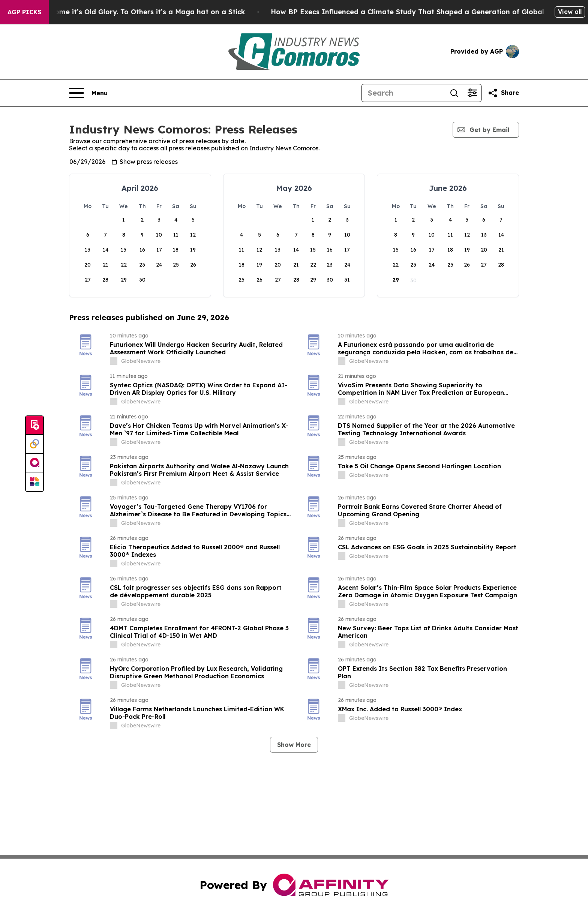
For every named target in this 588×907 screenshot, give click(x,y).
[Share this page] (503, 93)
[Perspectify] (34, 444)
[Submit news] (34, 426)
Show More (294, 745)
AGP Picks (24, 12)
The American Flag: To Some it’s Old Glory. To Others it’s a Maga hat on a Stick (141, 12)
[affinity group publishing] (34, 463)
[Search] (403, 93)
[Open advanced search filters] (472, 93)
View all (570, 12)
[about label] (114, 361)
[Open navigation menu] (88, 93)
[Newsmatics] (34, 482)
